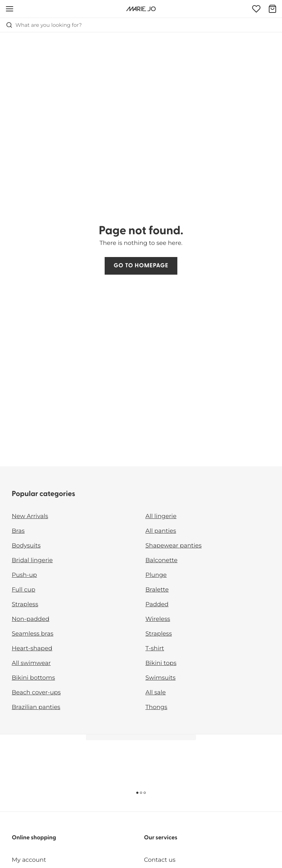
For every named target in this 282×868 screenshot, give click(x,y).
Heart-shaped (32, 649)
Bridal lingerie (32, 560)
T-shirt (155, 649)
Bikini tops (161, 663)
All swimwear (31, 663)
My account (29, 860)
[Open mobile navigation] (10, 9)
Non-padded (30, 619)
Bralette (157, 590)
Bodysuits (26, 546)
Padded (157, 605)
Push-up (24, 575)
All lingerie (161, 516)
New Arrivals (30, 516)
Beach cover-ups (36, 693)
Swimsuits (160, 678)
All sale (156, 693)
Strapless (25, 605)
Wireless (158, 619)
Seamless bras (32, 634)
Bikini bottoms (33, 678)
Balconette (161, 560)
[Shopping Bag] (272, 9)
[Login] (256, 9)
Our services (161, 838)
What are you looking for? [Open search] (44, 25)
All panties (161, 531)
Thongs (156, 707)
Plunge (156, 575)
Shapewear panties (173, 546)
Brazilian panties (36, 707)
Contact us (160, 860)
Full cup (23, 590)
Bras (18, 531)
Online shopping (34, 838)
